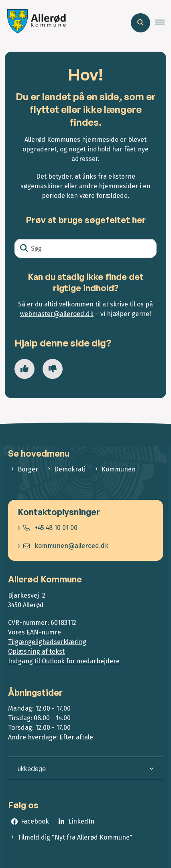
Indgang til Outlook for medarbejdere (64, 661)
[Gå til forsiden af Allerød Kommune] (35, 23)
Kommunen (119, 469)
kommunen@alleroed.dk (66, 546)
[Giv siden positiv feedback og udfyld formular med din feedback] (24, 369)
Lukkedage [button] (30, 769)
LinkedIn (81, 821)
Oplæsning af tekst (36, 652)
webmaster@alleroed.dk (57, 314)
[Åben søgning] (140, 23)
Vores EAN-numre (35, 632)
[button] (163, 23)
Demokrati (70, 469)
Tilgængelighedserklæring (47, 642)
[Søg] (85, 248)
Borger (28, 469)
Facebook (35, 821)
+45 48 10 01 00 (50, 528)
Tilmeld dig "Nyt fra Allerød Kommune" (75, 837)
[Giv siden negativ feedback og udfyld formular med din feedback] (53, 369)
